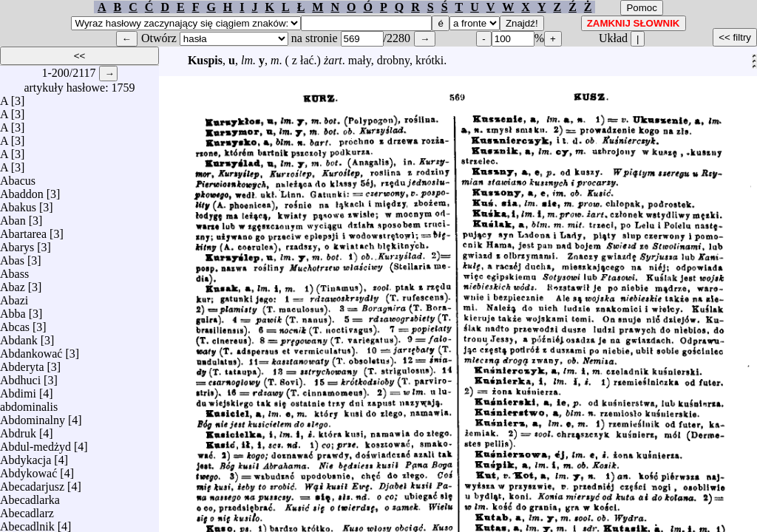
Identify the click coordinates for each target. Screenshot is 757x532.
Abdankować (31, 350)
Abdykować (28, 470)
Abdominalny (33, 416)
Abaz (13, 283)
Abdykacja (26, 456)
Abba (13, 310)
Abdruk (18, 430)
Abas (12, 257)
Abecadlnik (27, 523)
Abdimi (18, 390)
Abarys (17, 243)
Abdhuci (20, 376)
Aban (13, 217)
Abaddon (22, 190)
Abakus (18, 204)
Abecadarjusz (32, 483)
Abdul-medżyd (35, 443)
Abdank (19, 337)
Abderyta (22, 363)
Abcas (15, 323)
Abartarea (23, 230)
